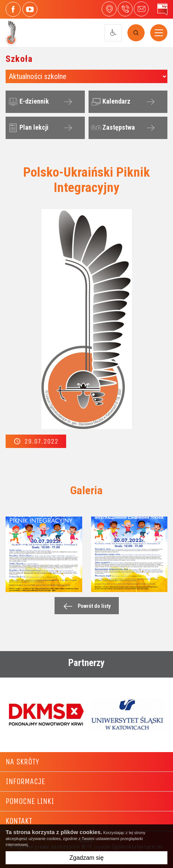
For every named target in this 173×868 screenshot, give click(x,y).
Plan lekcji (27, 128)
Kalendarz (110, 102)
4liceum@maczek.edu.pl (141, 9)
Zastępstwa (112, 128)
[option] (46, 714)
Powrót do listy (85, 606)
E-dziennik (28, 102)
